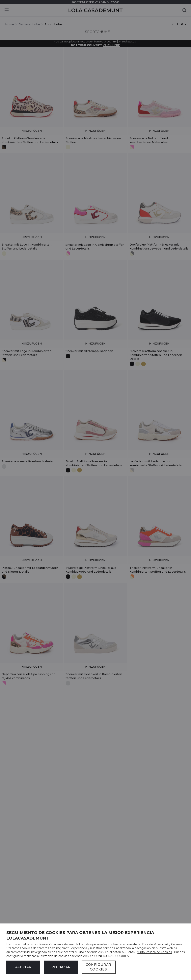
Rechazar (61, 967)
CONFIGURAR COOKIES (99, 967)
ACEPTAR (23, 967)
